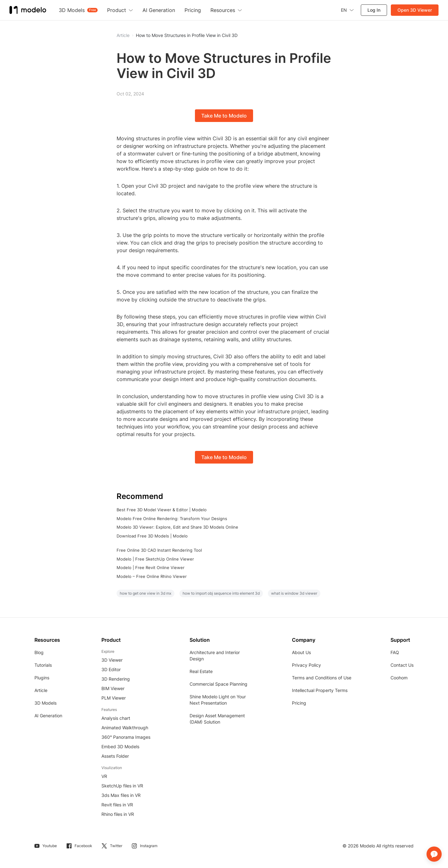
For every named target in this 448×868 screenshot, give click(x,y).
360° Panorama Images (126, 737)
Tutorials (43, 665)
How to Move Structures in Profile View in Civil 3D (187, 35)
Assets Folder (115, 756)
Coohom (399, 678)
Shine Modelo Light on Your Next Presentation (218, 700)
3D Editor (111, 669)
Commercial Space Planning (218, 684)
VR (104, 776)
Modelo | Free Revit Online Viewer (151, 568)
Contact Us (402, 665)
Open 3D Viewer (415, 10)
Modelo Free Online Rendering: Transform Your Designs (172, 519)
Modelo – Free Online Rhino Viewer (152, 576)
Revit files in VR (117, 805)
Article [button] (123, 35)
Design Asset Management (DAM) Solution (217, 719)
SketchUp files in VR (122, 786)
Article (41, 690)
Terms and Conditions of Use (322, 678)
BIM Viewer (113, 688)
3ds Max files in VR (121, 795)
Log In (374, 10)
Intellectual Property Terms (320, 690)
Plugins (42, 678)
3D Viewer (112, 660)
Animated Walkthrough (125, 728)
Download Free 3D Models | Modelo (152, 536)
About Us (301, 652)
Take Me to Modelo (224, 116)
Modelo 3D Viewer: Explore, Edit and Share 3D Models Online (177, 527)
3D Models (45, 703)
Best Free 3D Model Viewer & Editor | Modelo (162, 510)
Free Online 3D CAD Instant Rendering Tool (159, 550)
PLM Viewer (114, 698)
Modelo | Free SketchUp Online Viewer (155, 559)
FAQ (395, 652)
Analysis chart (116, 718)
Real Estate (201, 671)
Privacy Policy (306, 665)
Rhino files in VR (118, 814)
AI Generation (48, 716)
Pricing (299, 703)
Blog (39, 652)
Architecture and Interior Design (215, 656)
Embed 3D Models (120, 747)
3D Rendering (116, 679)
